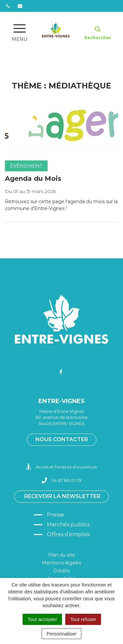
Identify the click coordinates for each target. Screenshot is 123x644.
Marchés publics (68, 525)
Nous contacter (62, 439)
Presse (56, 515)
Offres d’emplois (68, 534)
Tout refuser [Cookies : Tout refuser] (83, 619)
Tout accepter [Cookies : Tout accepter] (42, 619)
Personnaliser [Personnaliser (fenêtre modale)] (62, 634)
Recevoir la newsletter (62, 496)
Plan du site (62, 555)
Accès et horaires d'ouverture (61, 467)
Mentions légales (61, 563)
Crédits (61, 571)
